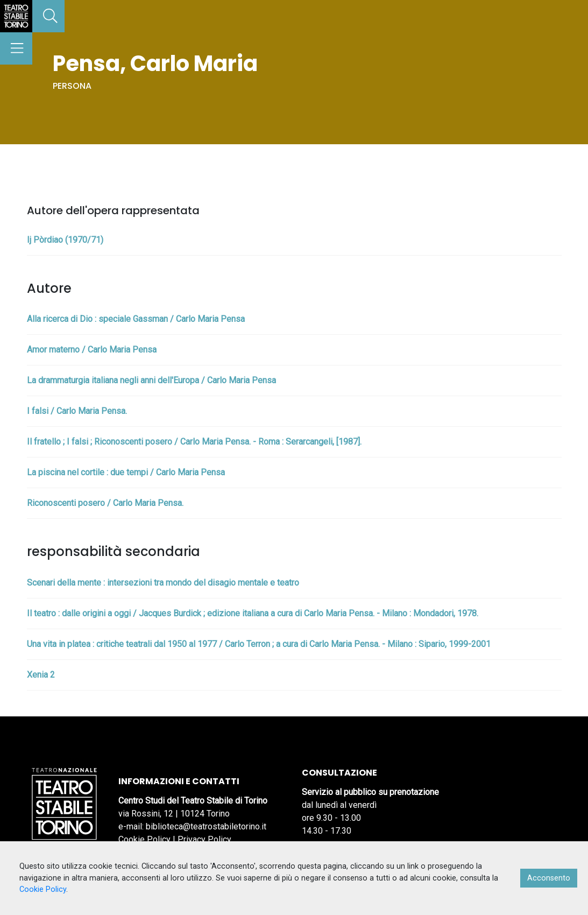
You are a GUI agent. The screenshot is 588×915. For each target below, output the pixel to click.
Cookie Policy (144, 839)
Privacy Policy (204, 839)
